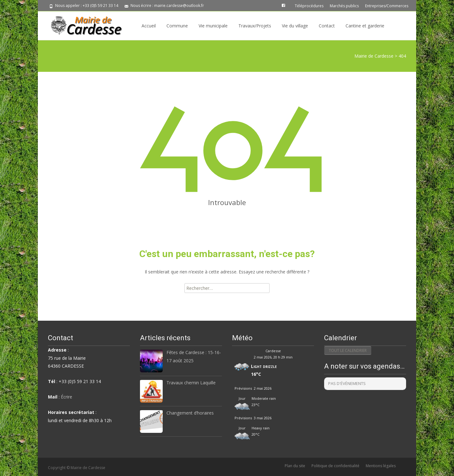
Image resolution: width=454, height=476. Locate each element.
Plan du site (295, 466)
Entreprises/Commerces (387, 6)
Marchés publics (344, 6)
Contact (327, 26)
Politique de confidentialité (335, 466)
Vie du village (295, 26)
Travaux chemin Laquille (191, 383)
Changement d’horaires (190, 413)
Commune (177, 26)
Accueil (149, 26)
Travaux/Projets (255, 26)
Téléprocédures (309, 6)
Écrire (67, 397)
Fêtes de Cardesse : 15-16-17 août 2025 (194, 356)
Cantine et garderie (365, 26)
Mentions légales (381, 466)
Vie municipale (213, 26)
